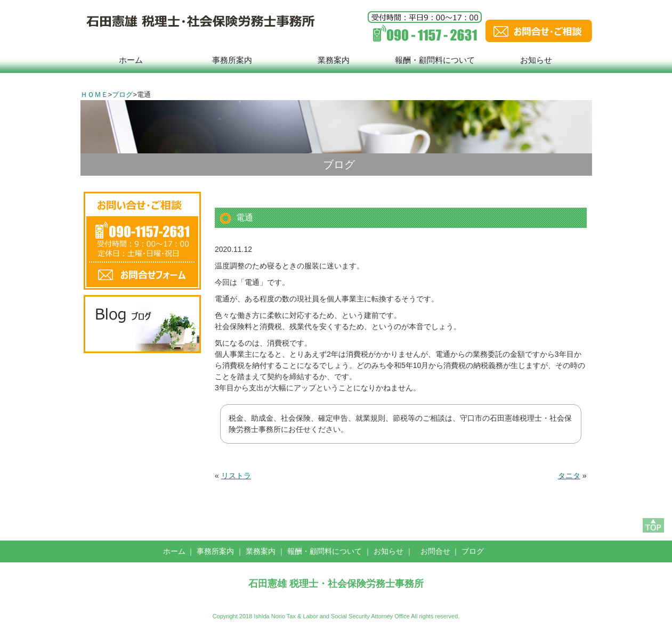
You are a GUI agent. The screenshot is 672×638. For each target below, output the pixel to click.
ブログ (122, 95)
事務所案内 (232, 60)
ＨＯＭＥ (94, 95)
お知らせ (536, 60)
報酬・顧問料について (435, 60)
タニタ (569, 476)
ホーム (131, 60)
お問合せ (435, 551)
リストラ (236, 476)
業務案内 (334, 60)
